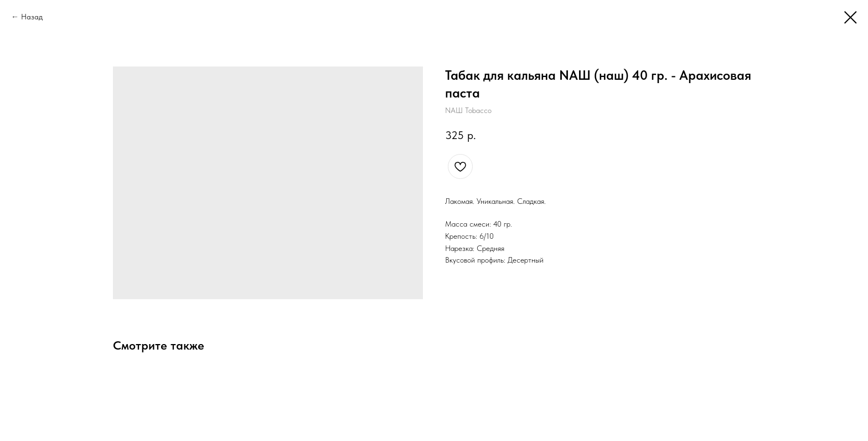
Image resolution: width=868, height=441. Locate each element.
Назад (32, 17)
